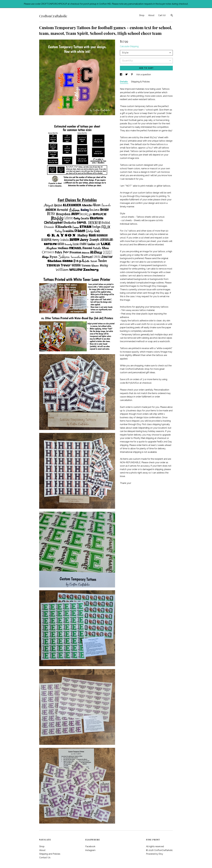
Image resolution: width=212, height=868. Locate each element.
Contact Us (45, 858)
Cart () (162, 15)
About (151, 15)
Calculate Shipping (129, 46)
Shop (142, 15)
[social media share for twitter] (127, 74)
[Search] (172, 16)
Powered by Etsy (155, 854)
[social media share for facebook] (121, 74)
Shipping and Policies (50, 854)
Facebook (90, 846)
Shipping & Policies (140, 82)
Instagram (90, 850)
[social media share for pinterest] (132, 74)
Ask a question (144, 74)
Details (124, 82)
